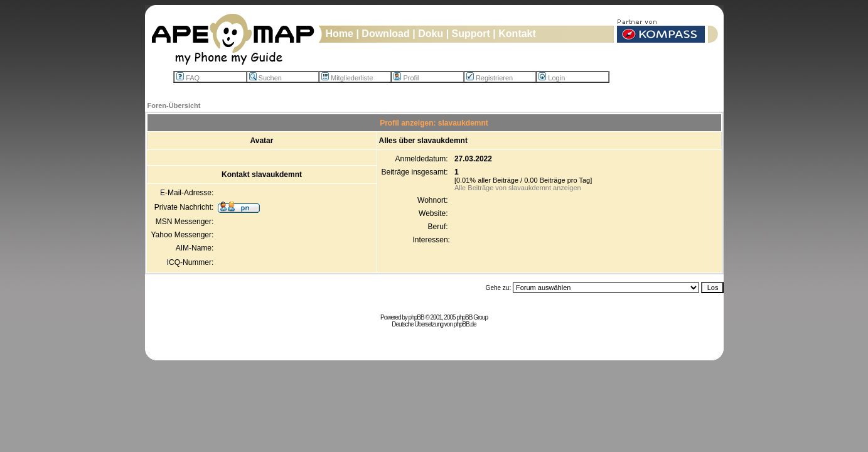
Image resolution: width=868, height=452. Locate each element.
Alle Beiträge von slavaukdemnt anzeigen (518, 188)
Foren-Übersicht (174, 105)
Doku (431, 34)
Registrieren (490, 78)
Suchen (265, 78)
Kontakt (517, 34)
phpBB (416, 317)
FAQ (188, 78)
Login (552, 78)
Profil (406, 78)
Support (471, 34)
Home (340, 34)
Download (385, 34)
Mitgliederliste (347, 78)
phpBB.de (465, 324)
